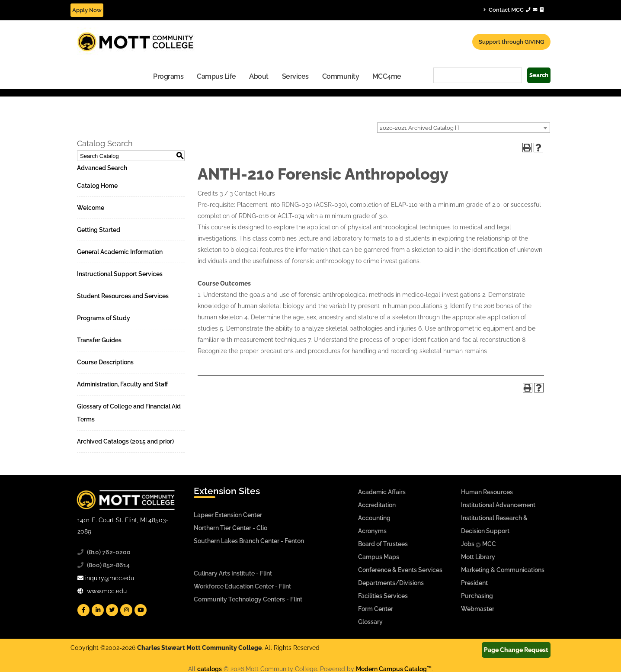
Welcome (91, 208)
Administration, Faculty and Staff (123, 384)
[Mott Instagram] (126, 610)
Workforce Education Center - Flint (242, 586)
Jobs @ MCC (479, 544)
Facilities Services (383, 596)
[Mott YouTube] (141, 610)
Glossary (370, 622)
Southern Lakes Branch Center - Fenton (249, 541)
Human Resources (487, 492)
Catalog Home (97, 186)
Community (341, 76)
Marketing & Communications (503, 570)
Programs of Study (104, 318)
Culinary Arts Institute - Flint (233, 573)
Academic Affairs (382, 492)
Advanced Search (102, 168)
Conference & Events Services (400, 570)
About (259, 76)
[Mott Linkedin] (98, 610)
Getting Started (99, 230)
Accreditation (377, 505)
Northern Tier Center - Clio (230, 528)
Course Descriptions (105, 362)
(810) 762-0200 (109, 552)
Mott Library (478, 557)
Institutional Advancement (498, 505)
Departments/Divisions (391, 583)
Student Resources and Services (123, 296)
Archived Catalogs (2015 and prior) (125, 441)
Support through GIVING (511, 42)
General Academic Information (120, 252)
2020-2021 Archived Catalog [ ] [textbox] (419, 128)
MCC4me (387, 76)
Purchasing (477, 596)
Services (295, 76)
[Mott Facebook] (83, 610)
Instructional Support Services (120, 274)
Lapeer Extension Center (228, 515)
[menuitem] (168, 76)
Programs (168, 76)
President (474, 583)
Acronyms (372, 531)
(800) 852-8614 (108, 565)
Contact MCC (514, 10)
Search (539, 75)
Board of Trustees (383, 544)
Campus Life (216, 76)
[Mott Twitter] (112, 610)
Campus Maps (379, 557)
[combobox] (464, 128)
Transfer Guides (99, 340)
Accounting (374, 518)
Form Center (376, 609)
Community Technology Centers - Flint (248, 599)
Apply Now (87, 10)
